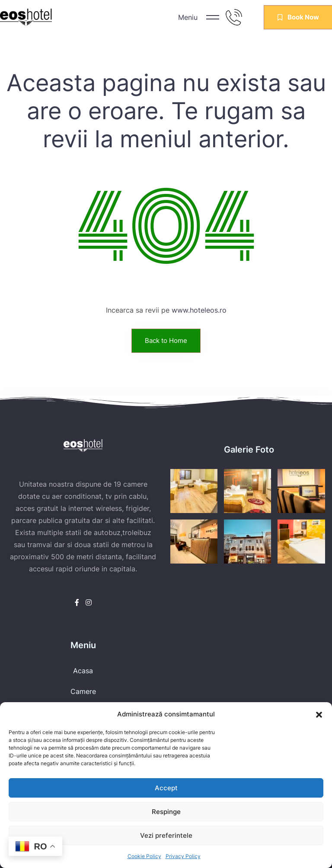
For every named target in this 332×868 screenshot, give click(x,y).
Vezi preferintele (166, 835)
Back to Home (166, 341)
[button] (319, 714)
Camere (83, 691)
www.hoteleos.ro (199, 310)
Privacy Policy (183, 856)
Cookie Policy (144, 856)
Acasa (83, 671)
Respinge (166, 812)
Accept (166, 788)
